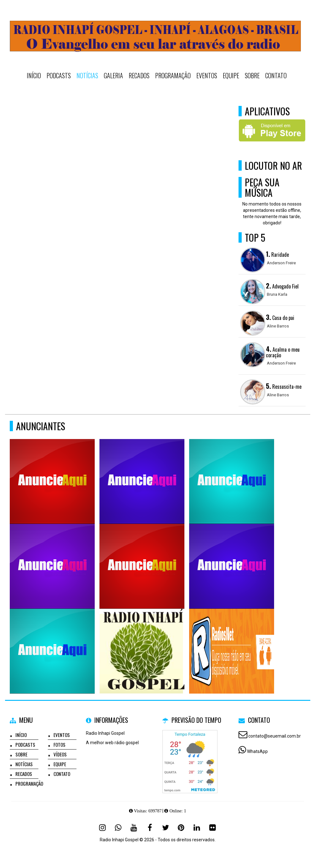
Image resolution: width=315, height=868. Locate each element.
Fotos (59, 744)
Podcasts (59, 75)
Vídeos (60, 754)
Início (34, 75)
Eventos (207, 75)
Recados (139, 75)
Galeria (113, 75)
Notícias (87, 75)
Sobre (252, 75)
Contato (276, 75)
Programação (173, 75)
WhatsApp (257, 751)
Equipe (231, 75)
